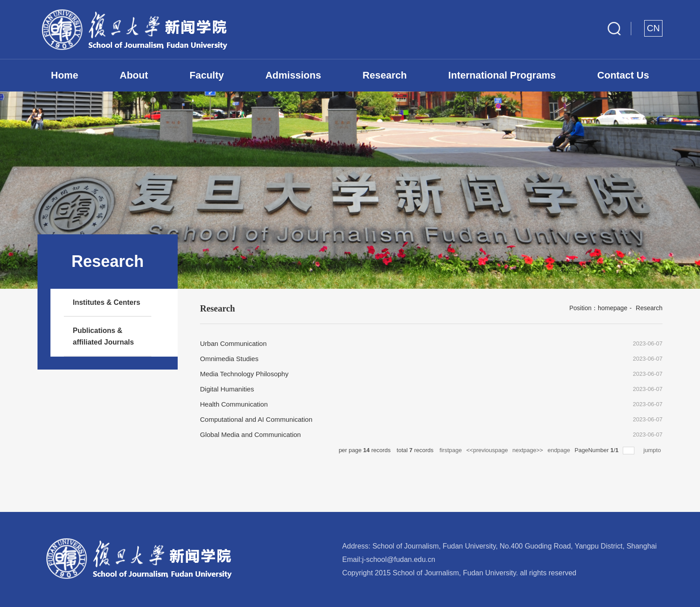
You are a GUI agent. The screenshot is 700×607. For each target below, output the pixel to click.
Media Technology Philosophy (244, 374)
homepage (612, 308)
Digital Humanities (227, 389)
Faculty (207, 75)
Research (385, 75)
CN (653, 28)
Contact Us (623, 75)
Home (65, 75)
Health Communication (234, 404)
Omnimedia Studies (229, 359)
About (134, 75)
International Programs (502, 75)
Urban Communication (233, 343)
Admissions (293, 75)
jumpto (653, 450)
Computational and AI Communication (256, 419)
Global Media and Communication (250, 434)
